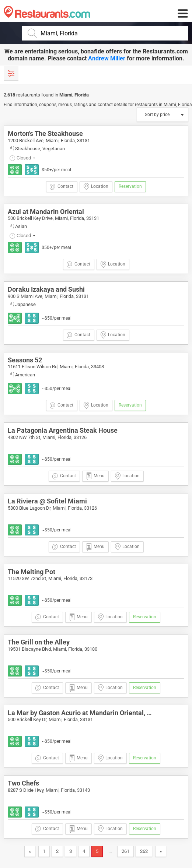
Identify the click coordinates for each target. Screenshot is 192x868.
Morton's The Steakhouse (45, 133)
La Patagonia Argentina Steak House (63, 430)
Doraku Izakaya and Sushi (46, 289)
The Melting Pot (32, 572)
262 (144, 851)
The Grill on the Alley (39, 642)
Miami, (67, 95)
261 (125, 851)
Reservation (130, 186)
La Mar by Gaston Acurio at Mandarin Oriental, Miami (87, 713)
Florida (82, 95)
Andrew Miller (107, 58)
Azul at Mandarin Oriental (46, 212)
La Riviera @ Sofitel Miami (47, 501)
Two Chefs (23, 783)
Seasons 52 (25, 360)
